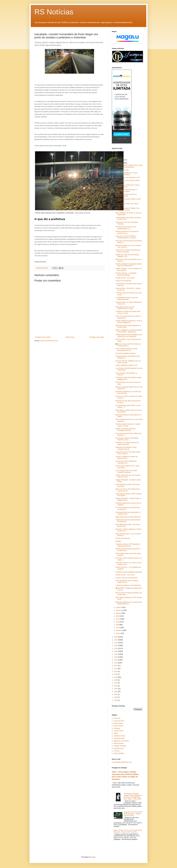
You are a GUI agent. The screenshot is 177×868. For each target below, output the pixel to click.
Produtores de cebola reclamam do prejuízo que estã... (127, 443)
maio (118, 622)
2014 (116, 663)
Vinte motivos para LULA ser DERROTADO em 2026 (125, 308)
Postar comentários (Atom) (49, 341)
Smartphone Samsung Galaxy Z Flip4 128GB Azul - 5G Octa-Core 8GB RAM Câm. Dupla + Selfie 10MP (133, 796)
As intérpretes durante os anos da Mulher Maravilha (127, 298)
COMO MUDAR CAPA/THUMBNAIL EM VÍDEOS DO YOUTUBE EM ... (129, 336)
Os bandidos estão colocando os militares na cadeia (126, 191)
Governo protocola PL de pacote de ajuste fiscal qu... (127, 232)
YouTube (117, 751)
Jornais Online (118, 731)
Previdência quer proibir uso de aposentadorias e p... (126, 228)
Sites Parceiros (119, 743)
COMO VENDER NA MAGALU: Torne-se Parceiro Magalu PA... (129, 322)
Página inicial (70, 337)
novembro (119, 163)
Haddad (118, 541)
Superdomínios (119, 748)
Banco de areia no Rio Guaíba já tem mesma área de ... (128, 490)
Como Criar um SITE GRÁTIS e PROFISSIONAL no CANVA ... (126, 237)
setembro (119, 610)
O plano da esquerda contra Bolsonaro (128, 585)
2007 (116, 683)
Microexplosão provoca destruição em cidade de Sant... (128, 513)
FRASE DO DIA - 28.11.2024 (125, 575)
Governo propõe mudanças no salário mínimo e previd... (128, 425)
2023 (116, 637)
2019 (116, 648)
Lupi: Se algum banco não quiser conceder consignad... (126, 471)
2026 (116, 152)
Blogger (93, 857)
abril (118, 625)
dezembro (119, 160)
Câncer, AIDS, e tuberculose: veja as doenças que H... (128, 186)
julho (118, 616)
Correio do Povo (119, 721)
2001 (116, 700)
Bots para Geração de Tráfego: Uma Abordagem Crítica (127, 209)
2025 (116, 155)
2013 (116, 666)
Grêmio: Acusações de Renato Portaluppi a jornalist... (126, 430)
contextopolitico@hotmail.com (122, 762)
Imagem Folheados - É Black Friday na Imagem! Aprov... (128, 499)
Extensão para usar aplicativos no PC (128, 177)
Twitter (116, 733)
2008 (116, 680)
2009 (116, 677)
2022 (116, 640)
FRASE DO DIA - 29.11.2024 (125, 278)
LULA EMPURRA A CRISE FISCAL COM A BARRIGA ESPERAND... (129, 166)
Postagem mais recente (43, 337)
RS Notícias (54, 12)
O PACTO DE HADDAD (123, 281)
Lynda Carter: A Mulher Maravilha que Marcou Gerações (128, 251)
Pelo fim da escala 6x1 (123, 538)
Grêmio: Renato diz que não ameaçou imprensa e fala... (128, 476)
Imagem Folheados (120, 746)
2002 (116, 697)
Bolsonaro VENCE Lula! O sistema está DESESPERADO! (129, 603)
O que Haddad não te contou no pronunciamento (126, 195)
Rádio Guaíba (118, 723)
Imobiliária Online (119, 736)
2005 (116, 689)
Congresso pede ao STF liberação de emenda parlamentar (128, 545)
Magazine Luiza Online (121, 741)
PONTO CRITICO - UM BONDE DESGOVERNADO (126, 274)
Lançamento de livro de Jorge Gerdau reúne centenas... (128, 453)
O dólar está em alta (122, 170)
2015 (116, 660)
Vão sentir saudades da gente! (126, 353)
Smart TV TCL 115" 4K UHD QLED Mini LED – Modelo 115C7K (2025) (133, 814)
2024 (116, 157)
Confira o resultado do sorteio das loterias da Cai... (127, 457)
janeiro (118, 633)
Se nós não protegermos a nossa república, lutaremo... (126, 174)
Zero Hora (117, 718)
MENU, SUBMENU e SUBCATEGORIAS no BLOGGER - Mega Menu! (129, 331)
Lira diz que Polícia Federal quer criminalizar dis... (126, 462)
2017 (116, 654)
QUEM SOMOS (119, 753)
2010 (116, 674)
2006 (116, 686)
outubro (119, 607)
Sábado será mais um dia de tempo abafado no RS (127, 256)
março (118, 628)
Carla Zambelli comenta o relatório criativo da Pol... (127, 581)
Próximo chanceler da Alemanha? (127, 578)
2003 (116, 694)
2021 (116, 643)
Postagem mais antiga (97, 337)
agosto (118, 613)
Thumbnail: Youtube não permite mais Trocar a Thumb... (128, 312)
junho (118, 619)
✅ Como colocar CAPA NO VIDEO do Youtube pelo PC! (128, 345)
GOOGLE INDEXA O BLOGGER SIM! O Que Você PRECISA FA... (129, 265)
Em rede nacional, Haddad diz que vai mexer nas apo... (128, 362)
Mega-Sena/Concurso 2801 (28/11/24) (128, 517)
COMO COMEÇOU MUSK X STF (127, 365)
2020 (116, 646)
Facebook (117, 728)
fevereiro (119, 630)
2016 (116, 657)
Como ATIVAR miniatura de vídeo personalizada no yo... (126, 350)
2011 (116, 671)
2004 (116, 692)
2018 (116, 651)
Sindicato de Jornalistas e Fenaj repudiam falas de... (126, 448)
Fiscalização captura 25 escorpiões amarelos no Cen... (127, 439)
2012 (116, 669)
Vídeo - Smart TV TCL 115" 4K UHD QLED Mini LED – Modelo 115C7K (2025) (128, 831)
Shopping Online (119, 738)
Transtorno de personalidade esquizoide (129, 572)
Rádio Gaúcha (118, 726)
